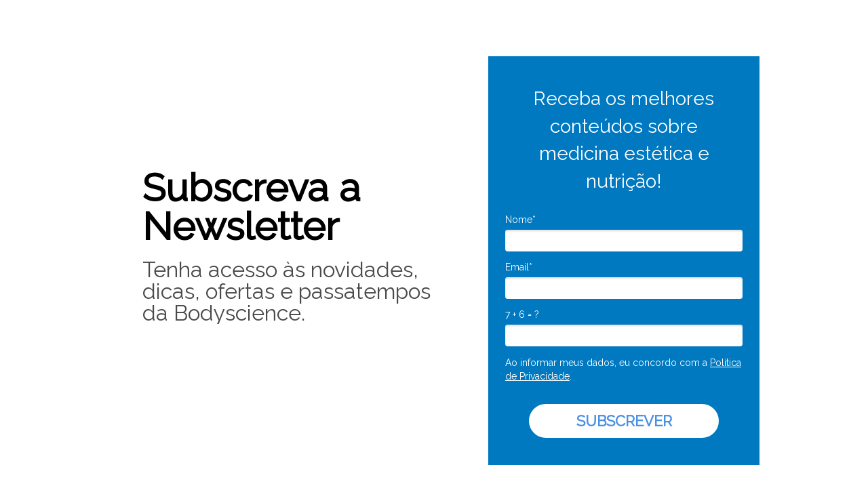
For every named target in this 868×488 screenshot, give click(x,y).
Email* (519, 267)
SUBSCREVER (624, 421)
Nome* (520, 220)
